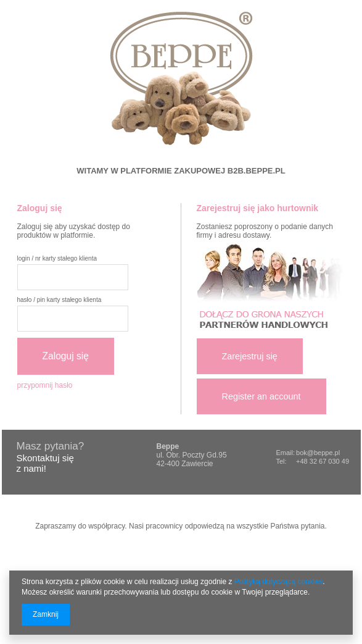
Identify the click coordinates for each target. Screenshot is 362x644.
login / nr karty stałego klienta (57, 258)
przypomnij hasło (45, 385)
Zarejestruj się (250, 356)
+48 (303, 461)
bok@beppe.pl (318, 453)
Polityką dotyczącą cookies (278, 582)
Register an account (261, 396)
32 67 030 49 (329, 461)
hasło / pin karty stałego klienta (60, 300)
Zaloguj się (66, 356)
